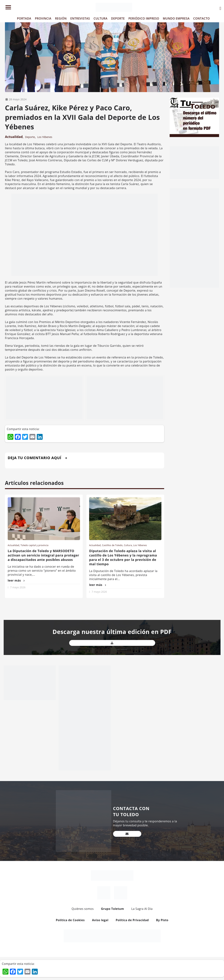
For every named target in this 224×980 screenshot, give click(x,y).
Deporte (30, 137)
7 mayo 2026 (18, 587)
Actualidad (14, 137)
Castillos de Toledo (112, 545)
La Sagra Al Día (142, 909)
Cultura (128, 545)
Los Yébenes (45, 137)
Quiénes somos (83, 909)
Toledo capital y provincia (34, 545)
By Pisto (162, 920)
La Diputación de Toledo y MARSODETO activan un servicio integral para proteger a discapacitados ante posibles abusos (43, 555)
